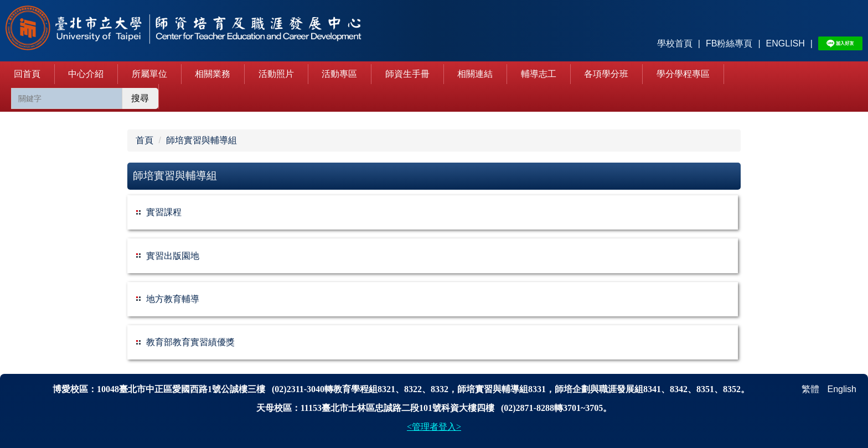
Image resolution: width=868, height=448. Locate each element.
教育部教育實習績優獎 (190, 342)
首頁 (144, 140)
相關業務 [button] (213, 74)
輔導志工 (539, 74)
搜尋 (140, 98)
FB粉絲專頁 (729, 43)
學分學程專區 (683, 74)
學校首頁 (675, 43)
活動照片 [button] (276, 74)
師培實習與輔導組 (201, 140)
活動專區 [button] (339, 74)
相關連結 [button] (475, 74)
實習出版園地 (173, 256)
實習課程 (164, 212)
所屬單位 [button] (149, 74)
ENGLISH (786, 43)
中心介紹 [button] (86, 74)
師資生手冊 (407, 74)
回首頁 (27, 74)
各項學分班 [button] (606, 74)
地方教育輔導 (173, 299)
